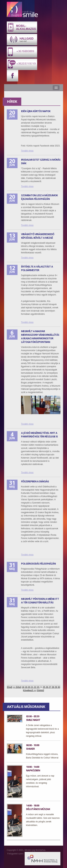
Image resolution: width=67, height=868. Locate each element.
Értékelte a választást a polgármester (37, 268)
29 (56, 687)
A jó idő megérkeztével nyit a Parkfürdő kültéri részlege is (39, 435)
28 (53, 687)
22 (35, 687)
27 (50, 687)
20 (29, 687)
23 (38, 687)
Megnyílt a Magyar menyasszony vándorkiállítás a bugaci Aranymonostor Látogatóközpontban (40, 337)
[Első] (10, 687)
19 (26, 687)
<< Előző (17, 687)
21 (32, 687)
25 (44, 687)
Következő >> (30, 690)
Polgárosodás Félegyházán (38, 564)
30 (59, 687)
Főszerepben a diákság (35, 481)
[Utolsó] (40, 690)
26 (47, 687)
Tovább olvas (27, 151)
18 (23, 687)
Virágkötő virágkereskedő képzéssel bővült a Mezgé (38, 236)
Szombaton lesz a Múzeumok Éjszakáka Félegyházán (39, 197)
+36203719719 (21, 64)
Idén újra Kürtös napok (36, 111)
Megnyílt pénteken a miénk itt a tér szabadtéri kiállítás (40, 601)
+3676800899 (20, 52)
